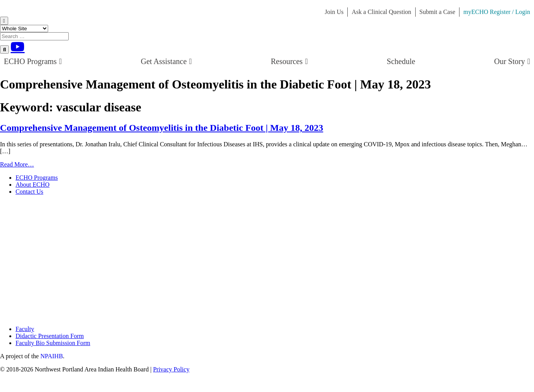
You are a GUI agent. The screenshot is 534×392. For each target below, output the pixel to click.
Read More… (17, 164)
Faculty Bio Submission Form (53, 343)
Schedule (401, 61)
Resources (290, 61)
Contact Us (29, 192)
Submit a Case (437, 12)
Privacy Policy (171, 369)
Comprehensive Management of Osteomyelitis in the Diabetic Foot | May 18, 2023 (162, 128)
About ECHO (33, 185)
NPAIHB (52, 356)
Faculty (25, 329)
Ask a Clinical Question (381, 12)
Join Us (334, 12)
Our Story (512, 61)
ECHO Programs (33, 61)
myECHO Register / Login (497, 12)
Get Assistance (166, 61)
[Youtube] (17, 47)
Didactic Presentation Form (50, 336)
